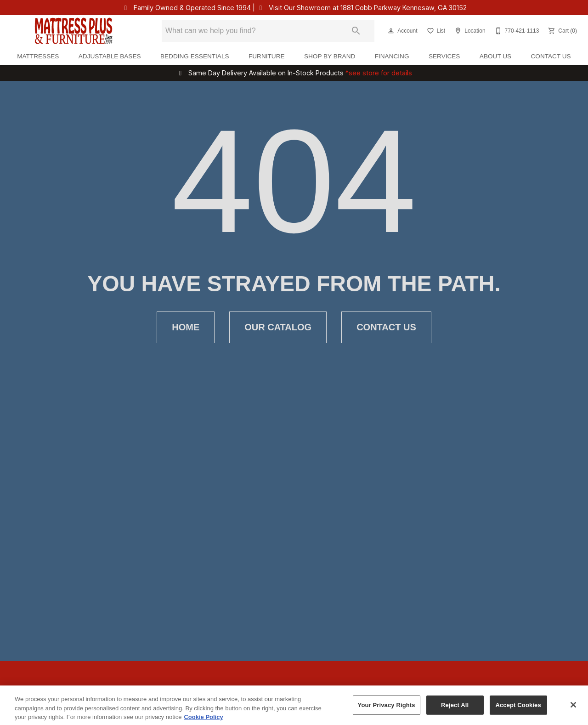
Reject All (455, 708)
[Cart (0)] (562, 31)
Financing (392, 56)
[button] (391, 31)
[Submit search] (356, 31)
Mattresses (38, 56)
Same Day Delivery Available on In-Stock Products (300, 73)
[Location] (469, 31)
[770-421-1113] (516, 31)
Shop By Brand (330, 56)
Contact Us (551, 56)
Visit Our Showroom (368, 8)
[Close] (573, 708)
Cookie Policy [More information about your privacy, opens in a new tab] (203, 720)
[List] (435, 31)
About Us (495, 56)
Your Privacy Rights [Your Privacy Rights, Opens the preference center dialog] (387, 708)
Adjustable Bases (110, 56)
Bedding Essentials (195, 56)
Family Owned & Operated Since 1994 (192, 8)
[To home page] (74, 31)
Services (444, 56)
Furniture (267, 56)
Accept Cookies (518, 708)
